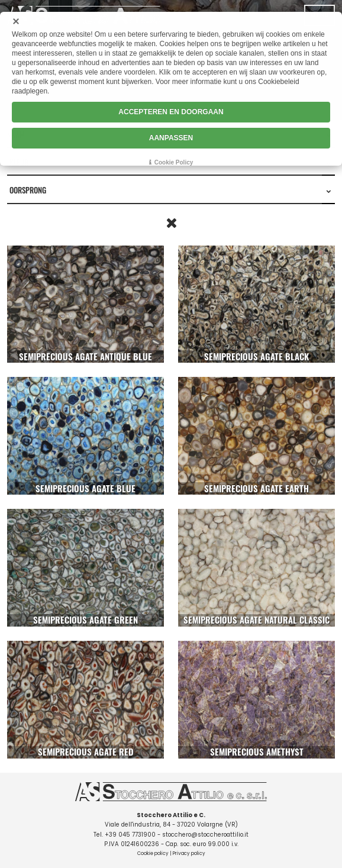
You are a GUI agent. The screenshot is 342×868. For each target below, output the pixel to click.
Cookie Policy (174, 162)
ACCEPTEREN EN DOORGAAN (171, 112)
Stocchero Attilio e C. (171, 815)
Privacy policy (189, 854)
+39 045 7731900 (130, 835)
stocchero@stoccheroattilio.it (205, 835)
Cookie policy (153, 854)
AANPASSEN (171, 138)
